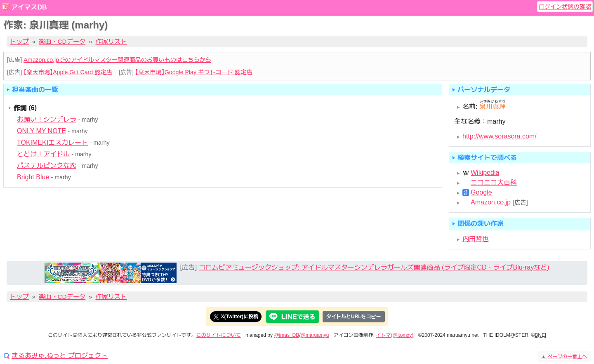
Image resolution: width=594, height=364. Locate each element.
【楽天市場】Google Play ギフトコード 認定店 (194, 72)
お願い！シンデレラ (47, 119)
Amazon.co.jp (491, 202)
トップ (19, 41)
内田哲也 (476, 239)
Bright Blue (33, 177)
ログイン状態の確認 (565, 7)
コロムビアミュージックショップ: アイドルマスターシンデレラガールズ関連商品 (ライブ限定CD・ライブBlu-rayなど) (374, 267)
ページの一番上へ (564, 357)
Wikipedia (485, 173)
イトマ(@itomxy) (395, 335)
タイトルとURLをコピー (354, 317)
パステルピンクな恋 (47, 166)
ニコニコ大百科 (494, 183)
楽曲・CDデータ (62, 41)
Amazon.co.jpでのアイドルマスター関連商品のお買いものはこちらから (117, 60)
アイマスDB (29, 7)
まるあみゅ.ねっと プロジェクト (60, 356)
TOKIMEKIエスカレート (52, 142)
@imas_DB (286, 335)
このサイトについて (219, 335)
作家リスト (111, 41)
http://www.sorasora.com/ (500, 136)
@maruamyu (315, 335)
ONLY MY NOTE (41, 131)
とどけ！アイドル (43, 154)
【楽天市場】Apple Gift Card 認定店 (68, 72)
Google (481, 193)
